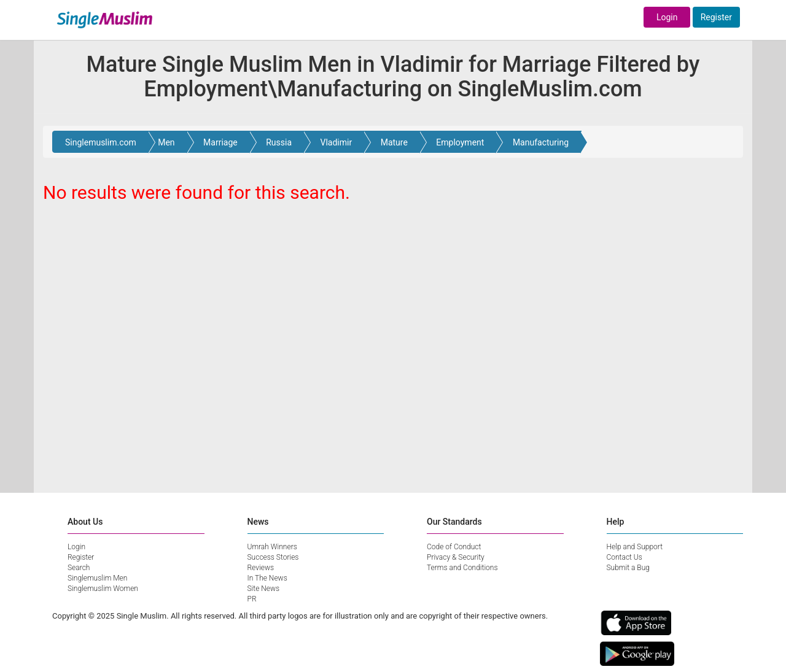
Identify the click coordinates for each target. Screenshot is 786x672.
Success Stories (273, 557)
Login (667, 17)
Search (79, 568)
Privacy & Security (456, 557)
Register (716, 17)
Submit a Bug (628, 568)
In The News (267, 578)
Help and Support (635, 547)
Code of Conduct (454, 547)
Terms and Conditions (462, 568)
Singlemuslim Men (97, 578)
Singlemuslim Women (103, 589)
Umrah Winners (272, 547)
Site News (264, 589)
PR (252, 599)
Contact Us (625, 557)
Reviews (261, 568)
